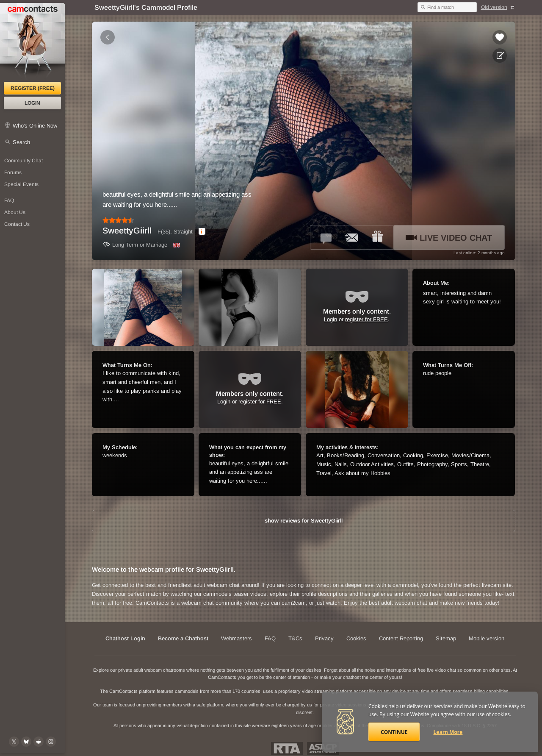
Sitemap (446, 638)
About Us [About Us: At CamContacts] (15, 212)
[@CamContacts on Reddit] (39, 742)
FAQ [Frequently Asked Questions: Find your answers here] (9, 200)
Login (32, 103)
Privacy (324, 638)
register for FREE (366, 319)
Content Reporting (401, 638)
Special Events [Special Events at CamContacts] (21, 184)
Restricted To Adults (287, 748)
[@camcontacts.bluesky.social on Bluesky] (26, 742)
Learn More (448, 732)
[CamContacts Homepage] (32, 42)
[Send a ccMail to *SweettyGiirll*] (352, 237)
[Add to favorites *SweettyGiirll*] (500, 37)
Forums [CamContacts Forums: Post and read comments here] (13, 172)
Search (21, 142)
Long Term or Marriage (135, 245)
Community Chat (24, 161)
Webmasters (236, 638)
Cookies (356, 638)
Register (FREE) (33, 88)
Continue (394, 732)
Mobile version (487, 638)
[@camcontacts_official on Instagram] (51, 742)
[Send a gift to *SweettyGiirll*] (377, 237)
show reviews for (304, 521)
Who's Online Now (35, 126)
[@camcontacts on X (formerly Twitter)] (14, 742)
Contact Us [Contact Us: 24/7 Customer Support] (17, 224)
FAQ (270, 638)
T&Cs (295, 638)
